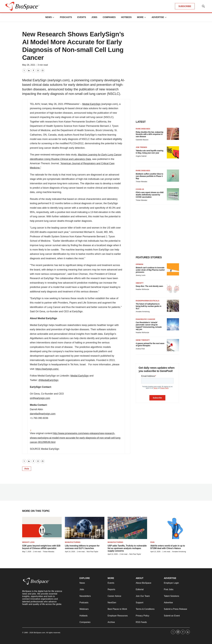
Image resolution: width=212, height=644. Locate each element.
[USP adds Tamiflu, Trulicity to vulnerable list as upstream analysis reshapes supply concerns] (127, 528)
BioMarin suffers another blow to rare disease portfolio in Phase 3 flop (149, 176)
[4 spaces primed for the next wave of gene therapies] (173, 345)
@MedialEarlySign (48, 380)
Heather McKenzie (142, 289)
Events (82, 17)
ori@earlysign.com (40, 398)
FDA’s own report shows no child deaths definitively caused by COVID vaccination (150, 195)
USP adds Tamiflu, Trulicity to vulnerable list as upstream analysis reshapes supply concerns (127, 548)
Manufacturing (73, 542)
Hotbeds (126, 17)
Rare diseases (143, 129)
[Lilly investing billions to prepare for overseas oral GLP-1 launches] (85, 528)
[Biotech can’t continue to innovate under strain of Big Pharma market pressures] (173, 269)
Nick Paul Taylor (92, 552)
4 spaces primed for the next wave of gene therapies (150, 345)
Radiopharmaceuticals (147, 301)
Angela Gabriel (141, 156)
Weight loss (28, 542)
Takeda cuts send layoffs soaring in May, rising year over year (150, 152)
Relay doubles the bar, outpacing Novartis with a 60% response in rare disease (149, 134)
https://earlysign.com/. (47, 369)
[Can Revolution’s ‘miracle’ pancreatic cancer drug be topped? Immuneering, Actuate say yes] (173, 324)
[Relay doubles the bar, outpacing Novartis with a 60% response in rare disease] (173, 134)
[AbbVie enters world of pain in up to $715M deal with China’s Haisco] (170, 528)
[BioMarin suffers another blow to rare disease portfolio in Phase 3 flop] (173, 176)
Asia (27, 469)
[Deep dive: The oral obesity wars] (173, 288)
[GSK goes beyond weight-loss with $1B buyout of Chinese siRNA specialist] (42, 528)
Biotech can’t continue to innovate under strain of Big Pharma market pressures (150, 270)
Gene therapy (143, 340)
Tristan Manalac (141, 182)
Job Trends (141, 147)
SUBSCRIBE (185, 6)
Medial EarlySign (91, 104)
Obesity (140, 283)
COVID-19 (140, 189)
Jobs (94, 17)
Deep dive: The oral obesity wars (149, 286)
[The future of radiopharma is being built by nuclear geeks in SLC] (173, 306)
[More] (53, 17)
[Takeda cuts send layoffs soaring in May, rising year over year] (173, 152)
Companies (109, 17)
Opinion (139, 264)
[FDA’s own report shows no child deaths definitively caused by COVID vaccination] (173, 194)
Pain (152, 542)
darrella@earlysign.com (43, 414)
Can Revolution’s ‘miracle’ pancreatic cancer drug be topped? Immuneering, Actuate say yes (149, 326)
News (49, 17)
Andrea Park (140, 349)
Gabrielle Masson (142, 140)
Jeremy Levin (141, 275)
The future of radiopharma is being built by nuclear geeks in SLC (149, 306)
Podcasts (66, 17)
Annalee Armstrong (143, 312)
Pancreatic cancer (145, 319)
